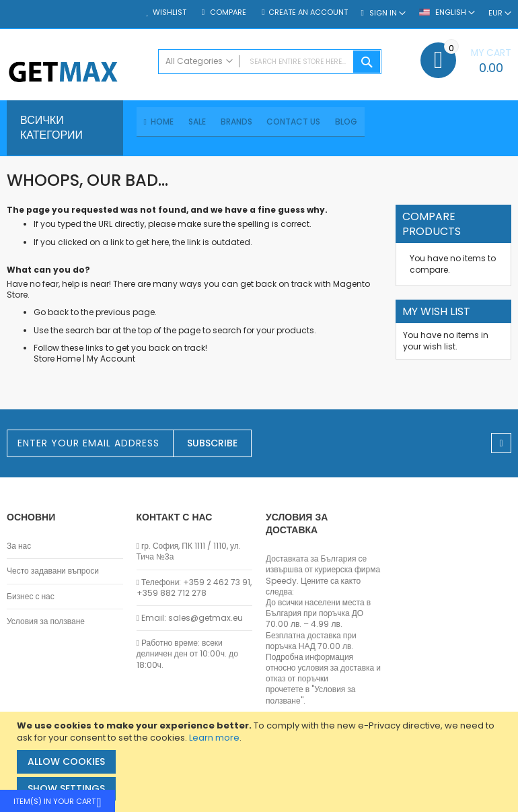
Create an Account (308, 12)
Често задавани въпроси (53, 572)
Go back (51, 314)
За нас (19, 547)
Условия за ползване (46, 621)
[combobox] (270, 62)
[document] (261, 762)
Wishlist (170, 12)
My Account (111, 361)
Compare (227, 12)
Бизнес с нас (31, 597)
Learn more (214, 738)
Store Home (57, 361)
